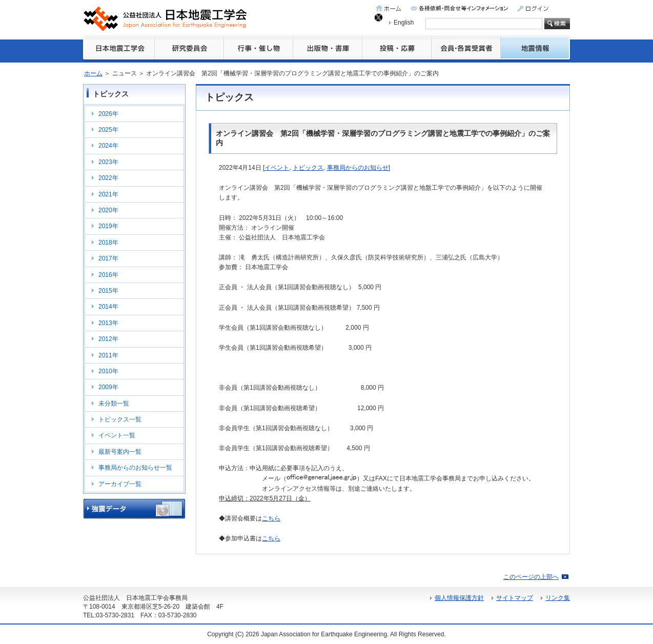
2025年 (108, 130)
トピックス (308, 168)
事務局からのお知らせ (358, 168)
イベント (277, 168)
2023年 (108, 162)
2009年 (108, 387)
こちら (271, 518)
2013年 (108, 323)
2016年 (108, 275)
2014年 (108, 307)
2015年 (108, 291)
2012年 (108, 339)
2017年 (108, 258)
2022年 (108, 178)
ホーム (93, 73)
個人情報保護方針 (459, 598)
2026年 (108, 114)
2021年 (108, 194)
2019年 (108, 226)
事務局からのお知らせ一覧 (135, 468)
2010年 (108, 371)
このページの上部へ (531, 577)
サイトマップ (515, 598)
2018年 (108, 243)
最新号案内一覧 (120, 452)
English (404, 23)
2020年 (108, 210)
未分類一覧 (114, 404)
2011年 (108, 355)
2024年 (108, 146)
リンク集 (558, 598)
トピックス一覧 (120, 419)
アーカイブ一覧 (120, 484)
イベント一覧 (117, 435)
